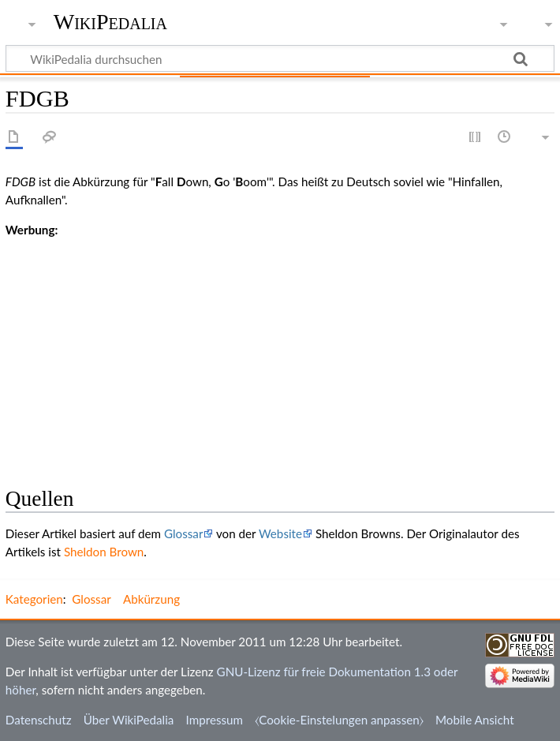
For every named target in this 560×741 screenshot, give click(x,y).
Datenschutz (39, 720)
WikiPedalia (110, 22)
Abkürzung (151, 599)
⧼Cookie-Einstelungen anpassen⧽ (339, 720)
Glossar (183, 533)
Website (280, 533)
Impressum (215, 720)
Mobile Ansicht (475, 720)
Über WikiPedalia (129, 720)
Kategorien (34, 599)
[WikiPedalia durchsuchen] (280, 58)
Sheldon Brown (104, 552)
